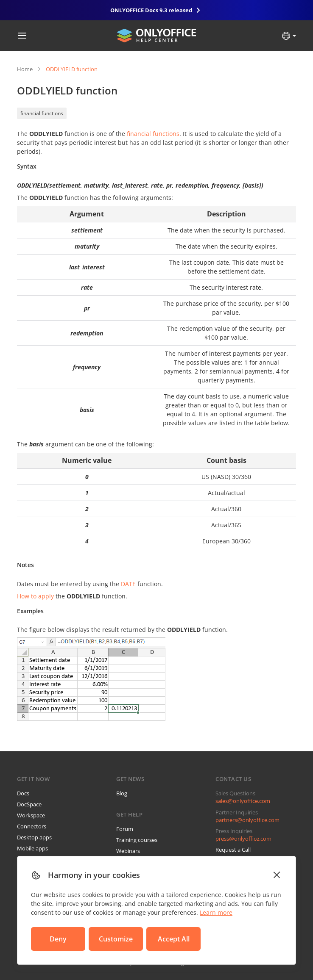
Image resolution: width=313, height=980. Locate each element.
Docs (23, 793)
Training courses (137, 840)
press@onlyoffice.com (243, 839)
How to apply (35, 596)
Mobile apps (32, 848)
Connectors (32, 826)
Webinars (128, 851)
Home (25, 69)
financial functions (42, 113)
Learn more (216, 912)
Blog (122, 793)
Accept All (174, 939)
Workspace (31, 815)
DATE (128, 584)
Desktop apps (34, 837)
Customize (116, 939)
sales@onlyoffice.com (243, 801)
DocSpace (29, 804)
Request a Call (233, 850)
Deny (58, 939)
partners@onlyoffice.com (247, 820)
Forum (125, 829)
